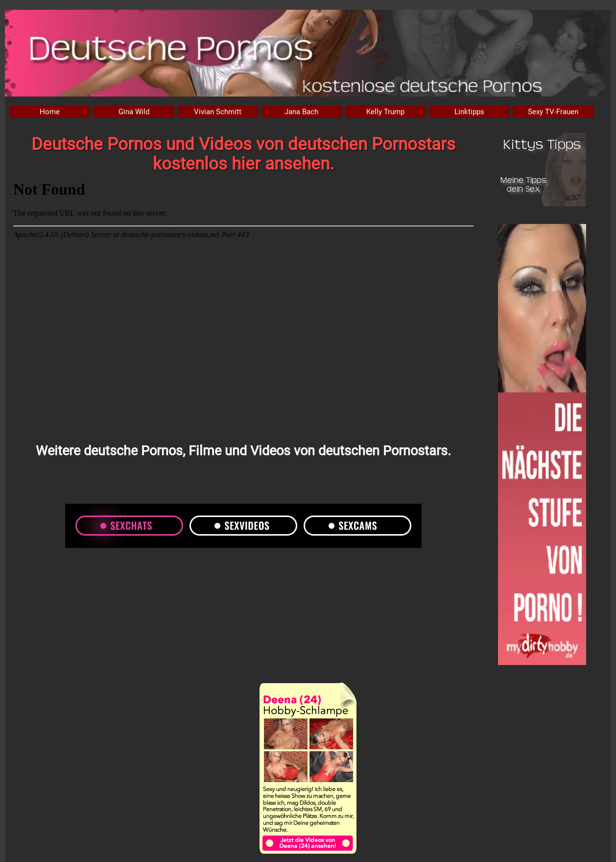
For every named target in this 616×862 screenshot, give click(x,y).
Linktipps (469, 112)
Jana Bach (301, 112)
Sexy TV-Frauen (553, 112)
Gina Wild (134, 112)
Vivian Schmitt (218, 112)
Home (50, 112)
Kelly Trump (385, 112)
